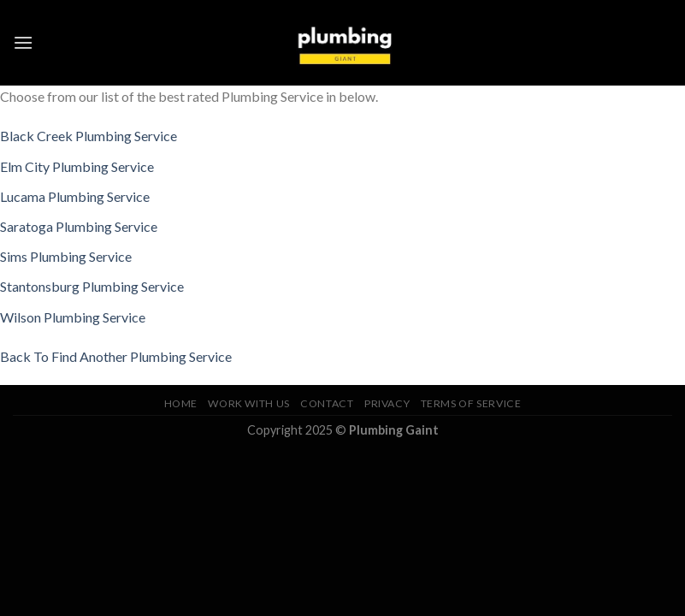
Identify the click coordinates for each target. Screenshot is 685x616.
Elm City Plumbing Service (77, 166)
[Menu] (23, 42)
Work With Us (248, 403)
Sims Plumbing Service (66, 256)
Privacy (387, 403)
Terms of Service (471, 403)
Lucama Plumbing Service (75, 196)
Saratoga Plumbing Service (79, 226)
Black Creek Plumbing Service (89, 136)
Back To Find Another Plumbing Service (116, 356)
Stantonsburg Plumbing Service (92, 286)
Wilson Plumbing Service (73, 317)
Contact (327, 403)
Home (181, 403)
